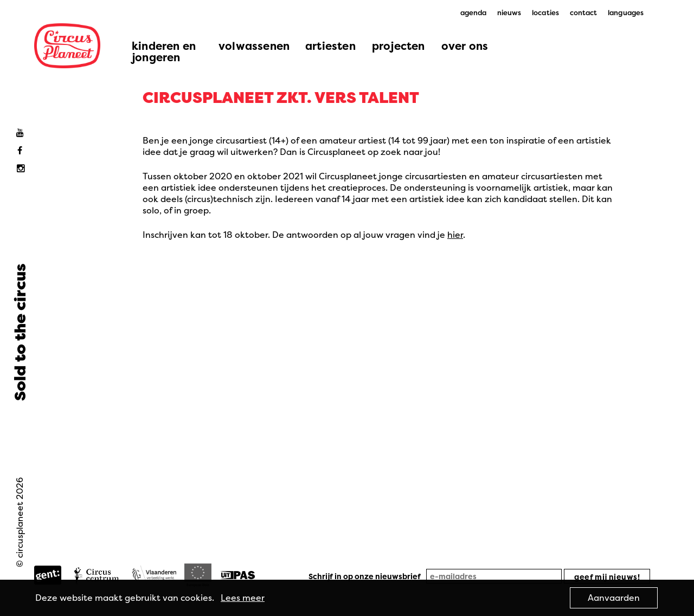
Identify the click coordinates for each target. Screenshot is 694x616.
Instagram (23, 169)
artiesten (330, 46)
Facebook (23, 151)
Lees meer (243, 598)
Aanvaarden (614, 598)
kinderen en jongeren (164, 51)
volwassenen (254, 46)
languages (626, 12)
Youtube (23, 133)
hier (455, 235)
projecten (399, 46)
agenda (474, 12)
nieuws (509, 12)
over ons (465, 46)
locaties (545, 12)
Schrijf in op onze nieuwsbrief (365, 576)
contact (584, 12)
